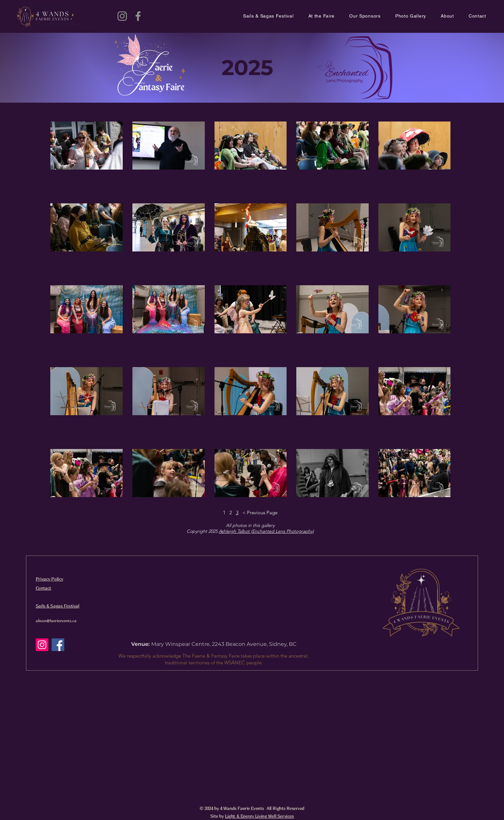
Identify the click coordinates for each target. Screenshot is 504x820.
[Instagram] (122, 16)
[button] (329, 16)
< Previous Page (260, 512)
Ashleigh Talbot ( (235, 531)
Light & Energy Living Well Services (259, 816)
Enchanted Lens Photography (282, 531)
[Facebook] (138, 16)
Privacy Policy (49, 579)
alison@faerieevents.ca (56, 621)
